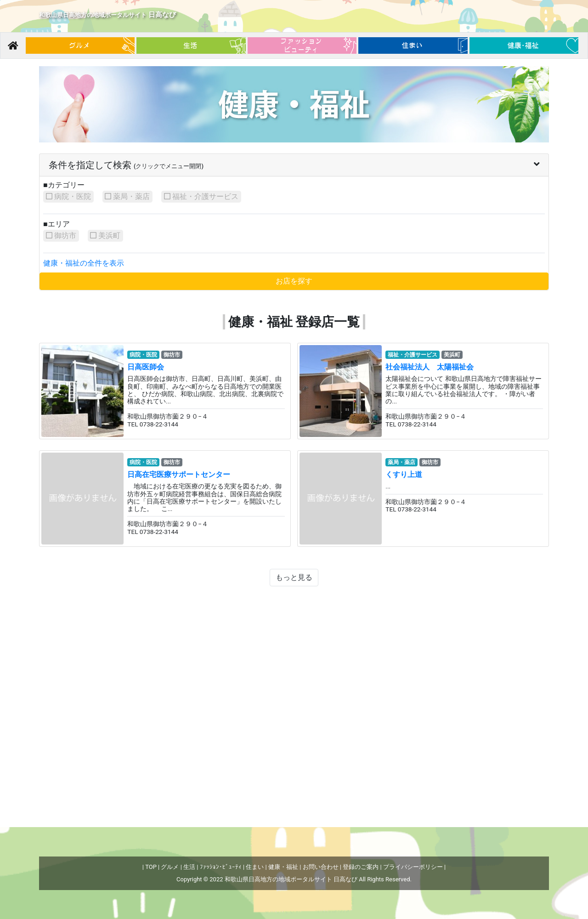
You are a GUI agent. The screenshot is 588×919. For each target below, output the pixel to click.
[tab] (294, 165)
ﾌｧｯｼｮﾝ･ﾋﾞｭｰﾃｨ (221, 867)
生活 (189, 867)
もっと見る (297, 577)
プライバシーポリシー (413, 867)
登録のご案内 (361, 867)
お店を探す (294, 281)
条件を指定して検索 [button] (294, 165)
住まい (255, 867)
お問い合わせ (321, 867)
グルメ (170, 867)
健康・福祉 (283, 867)
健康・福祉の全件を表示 (84, 263)
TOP (151, 867)
